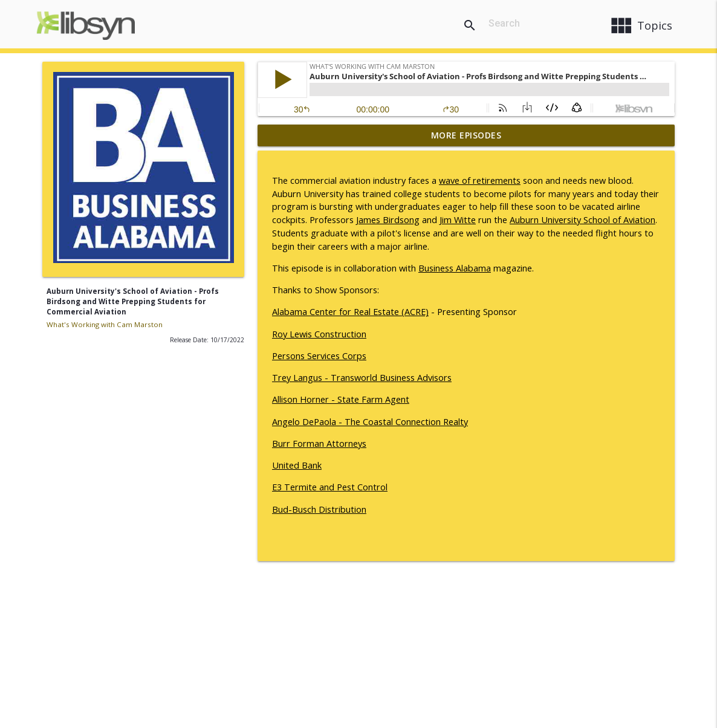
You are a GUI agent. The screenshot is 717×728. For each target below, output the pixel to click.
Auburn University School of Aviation (582, 220)
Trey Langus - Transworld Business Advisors (362, 378)
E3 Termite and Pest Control (330, 487)
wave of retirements (480, 180)
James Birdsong (388, 220)
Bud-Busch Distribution (319, 509)
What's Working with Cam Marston (105, 324)
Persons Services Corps (319, 356)
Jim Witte (458, 220)
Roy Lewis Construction (319, 334)
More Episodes (466, 135)
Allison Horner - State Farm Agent (341, 399)
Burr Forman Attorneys (319, 444)
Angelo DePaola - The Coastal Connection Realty (370, 422)
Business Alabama (455, 268)
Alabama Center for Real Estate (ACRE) (350, 312)
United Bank (297, 465)
